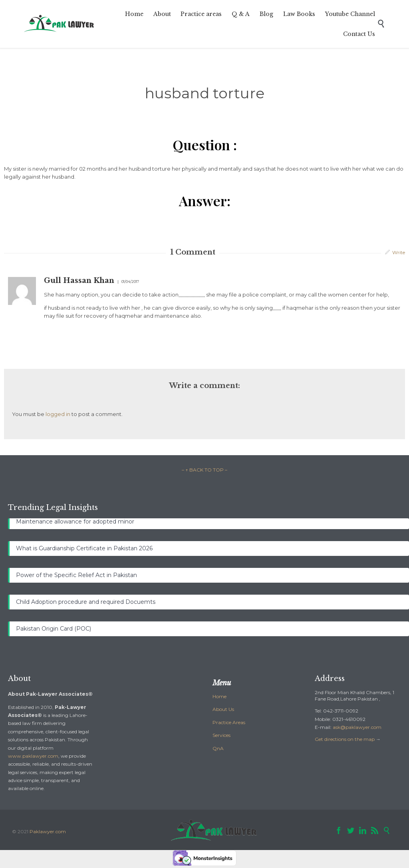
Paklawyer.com (48, 831)
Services (221, 735)
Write (399, 252)
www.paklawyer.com (33, 756)
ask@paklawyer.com (357, 727)
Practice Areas (229, 722)
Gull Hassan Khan (79, 281)
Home (219, 696)
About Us (223, 709)
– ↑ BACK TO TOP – (204, 470)
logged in (58, 414)
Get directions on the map (345, 739)
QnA (218, 748)
